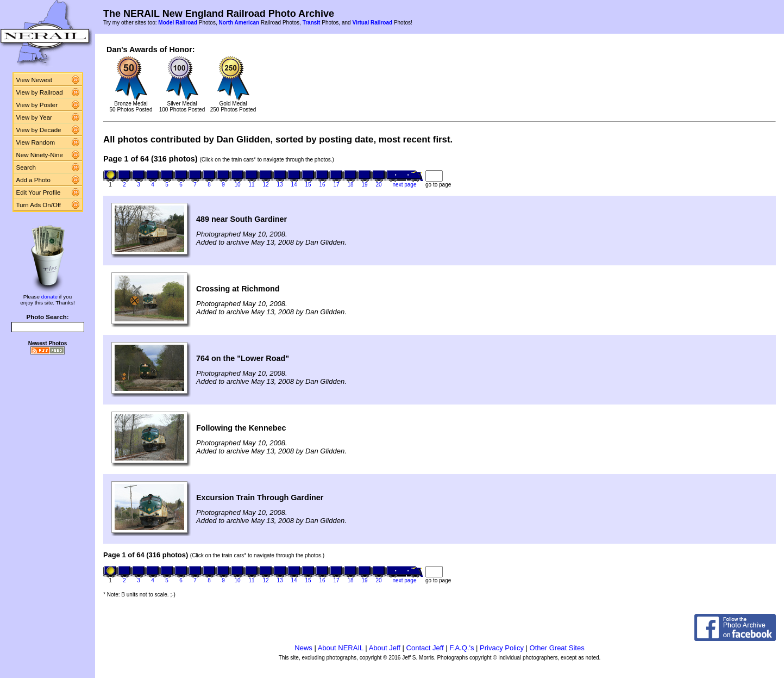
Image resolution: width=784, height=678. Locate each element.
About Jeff (385, 648)
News (303, 648)
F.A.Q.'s (462, 648)
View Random (36, 142)
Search (26, 167)
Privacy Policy (502, 648)
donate (49, 297)
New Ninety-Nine (40, 155)
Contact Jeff (425, 648)
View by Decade (39, 130)
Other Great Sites (557, 648)
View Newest (34, 80)
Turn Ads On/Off (39, 205)
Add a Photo (33, 180)
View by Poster (37, 105)
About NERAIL (341, 648)
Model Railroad (178, 23)
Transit (312, 23)
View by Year (34, 117)
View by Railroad (40, 92)
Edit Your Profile (39, 192)
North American (239, 23)
